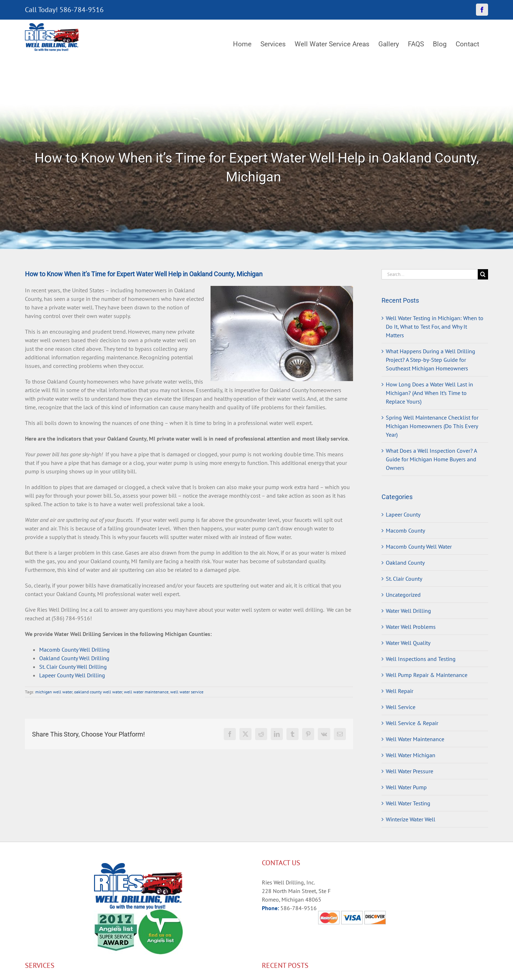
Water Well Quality (408, 643)
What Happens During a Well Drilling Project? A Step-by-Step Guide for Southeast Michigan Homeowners (431, 360)
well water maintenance (146, 692)
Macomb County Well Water (419, 547)
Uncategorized (403, 595)
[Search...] (430, 274)
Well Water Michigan (411, 755)
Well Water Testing (408, 803)
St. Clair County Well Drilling (73, 667)
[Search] (483, 274)
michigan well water (54, 692)
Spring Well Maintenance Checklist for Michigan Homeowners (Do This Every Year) (432, 426)
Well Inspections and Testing (421, 659)
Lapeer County (403, 514)
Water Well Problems (411, 627)
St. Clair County (404, 579)
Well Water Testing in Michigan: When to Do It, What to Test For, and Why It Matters (435, 327)
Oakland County (405, 563)
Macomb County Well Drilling (74, 650)
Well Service (401, 707)
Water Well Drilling (408, 611)
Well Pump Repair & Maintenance (427, 675)
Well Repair (400, 691)
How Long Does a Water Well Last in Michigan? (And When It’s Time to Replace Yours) (429, 393)
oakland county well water (98, 692)
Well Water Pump (406, 787)
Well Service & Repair (412, 723)
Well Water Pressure (410, 771)
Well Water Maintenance (415, 739)
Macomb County (405, 530)
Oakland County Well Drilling (74, 658)
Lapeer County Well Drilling (72, 675)
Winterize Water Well (411, 819)
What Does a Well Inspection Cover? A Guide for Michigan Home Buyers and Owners (431, 459)
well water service (187, 692)
